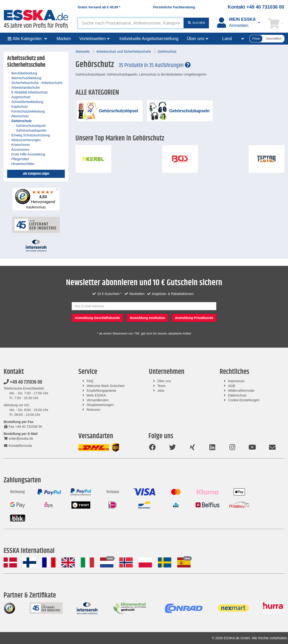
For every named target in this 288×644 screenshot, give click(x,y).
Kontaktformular (18, 446)
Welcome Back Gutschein (106, 386)
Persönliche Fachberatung (174, 7)
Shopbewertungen (100, 405)
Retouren (94, 410)
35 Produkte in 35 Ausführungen (155, 65)
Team (161, 386)
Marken (64, 39)
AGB (232, 386)
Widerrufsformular (241, 391)
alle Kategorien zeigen (36, 174)
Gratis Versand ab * (99, 7)
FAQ (90, 381)
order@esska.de (18, 438)
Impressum (236, 381)
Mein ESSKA (96, 395)
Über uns (164, 381)
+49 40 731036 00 (23, 382)
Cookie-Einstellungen (244, 400)
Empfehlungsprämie (102, 391)
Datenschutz (237, 395)
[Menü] (57, 190)
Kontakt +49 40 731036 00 (256, 7)
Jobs (161, 391)
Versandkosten (98, 400)
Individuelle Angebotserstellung (149, 39)
